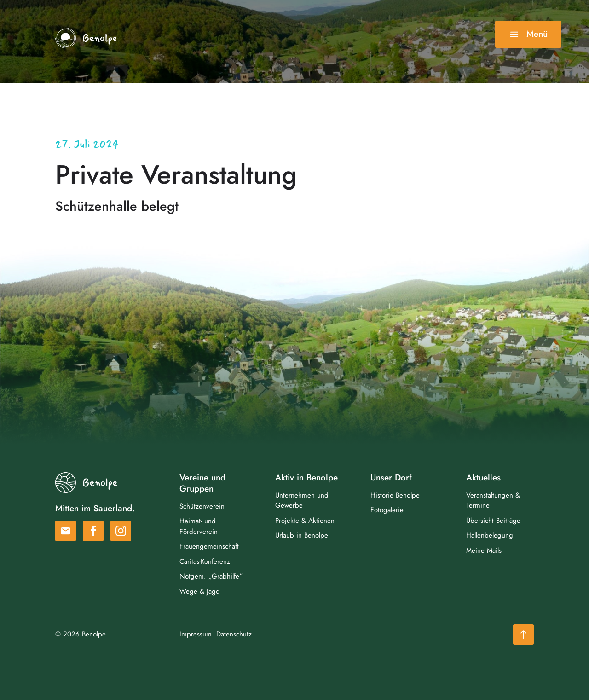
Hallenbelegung (490, 537)
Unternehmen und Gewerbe (302, 502)
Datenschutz (234, 636)
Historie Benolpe (395, 497)
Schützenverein (202, 507)
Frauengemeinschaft (209, 548)
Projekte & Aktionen (305, 522)
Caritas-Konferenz (205, 562)
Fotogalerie (387, 511)
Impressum (196, 636)
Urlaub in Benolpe (302, 537)
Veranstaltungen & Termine (493, 502)
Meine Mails (484, 552)
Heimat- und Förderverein (199, 528)
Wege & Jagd (200, 592)
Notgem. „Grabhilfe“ (211, 578)
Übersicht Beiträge (493, 522)
